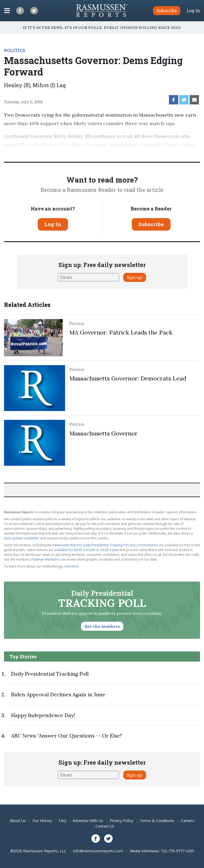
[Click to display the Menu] (7, 11)
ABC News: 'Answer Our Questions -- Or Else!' (67, 736)
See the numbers (102, 626)
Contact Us (105, 826)
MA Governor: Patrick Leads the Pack (121, 332)
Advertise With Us (88, 821)
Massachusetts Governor (103, 433)
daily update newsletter (22, 538)
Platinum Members (45, 559)
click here (71, 566)
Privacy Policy (121, 821)
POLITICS (15, 50)
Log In (193, 11)
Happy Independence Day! (43, 715)
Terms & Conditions (157, 821)
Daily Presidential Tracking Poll (50, 674)
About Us (18, 821)
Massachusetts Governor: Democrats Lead (128, 378)
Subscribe (151, 224)
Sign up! (135, 277)
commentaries (147, 545)
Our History (42, 821)
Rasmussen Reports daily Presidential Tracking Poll (91, 545)
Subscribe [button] (167, 10)
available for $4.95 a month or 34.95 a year (86, 550)
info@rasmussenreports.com (98, 851)
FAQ (62, 821)
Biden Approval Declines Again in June (58, 695)
